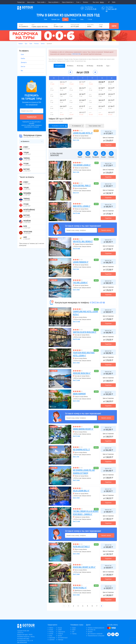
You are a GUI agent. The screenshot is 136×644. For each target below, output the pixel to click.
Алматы (51, 628)
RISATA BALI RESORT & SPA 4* (84, 567)
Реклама (90, 632)
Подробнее (108, 145)
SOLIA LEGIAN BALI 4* (81, 491)
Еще (108, 66)
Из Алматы (70, 66)
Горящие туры (21, 2)
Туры (65, 19)
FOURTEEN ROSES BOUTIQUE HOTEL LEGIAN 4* (84, 354)
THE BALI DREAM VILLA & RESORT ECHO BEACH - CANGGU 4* (86, 513)
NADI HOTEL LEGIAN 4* (82, 206)
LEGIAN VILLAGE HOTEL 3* (83, 133)
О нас (78, 2)
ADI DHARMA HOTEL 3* (81, 449)
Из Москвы (90, 66)
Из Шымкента (59, 66)
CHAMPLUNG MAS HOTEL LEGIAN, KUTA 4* (86, 313)
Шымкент (52, 640)
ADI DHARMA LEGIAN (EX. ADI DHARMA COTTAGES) (84, 471)
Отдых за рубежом (54, 2)
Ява (22, 70)
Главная (21, 43)
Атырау (60, 628)
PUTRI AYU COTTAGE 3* (81, 546)
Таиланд (74, 634)
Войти (114, 2)
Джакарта (24, 62)
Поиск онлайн (41, 2)
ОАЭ (73, 632)
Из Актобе (100, 66)
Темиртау (60, 634)
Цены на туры (31, 2)
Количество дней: (75, 25)
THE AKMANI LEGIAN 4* (82, 165)
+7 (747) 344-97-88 (76, 54)
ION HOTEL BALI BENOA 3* (83, 241)
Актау (51, 636)
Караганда (52, 638)
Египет (74, 630)
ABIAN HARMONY (79, 394)
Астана (51, 630)
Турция (74, 628)
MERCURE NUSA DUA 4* (82, 373)
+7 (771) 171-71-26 (91, 9)
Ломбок (23, 58)
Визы (82, 19)
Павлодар (61, 640)
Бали (46, 19)
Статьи (90, 19)
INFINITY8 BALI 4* (80, 588)
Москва (51, 632)
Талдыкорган (61, 632)
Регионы (74, 19)
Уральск (60, 636)
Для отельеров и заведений (95, 634)
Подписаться (32, 117)
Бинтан (43, 43)
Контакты (86, 2)
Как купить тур (92, 630)
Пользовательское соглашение (96, 636)
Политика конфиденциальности (96, 628)
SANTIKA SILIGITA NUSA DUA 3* (85, 332)
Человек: (101, 25)
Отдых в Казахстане (68, 2)
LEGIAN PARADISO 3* (81, 262)
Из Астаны (80, 66)
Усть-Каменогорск (63, 638)
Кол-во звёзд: (90, 25)
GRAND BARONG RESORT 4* (83, 429)
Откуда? (21, 25)
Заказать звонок (106, 230)
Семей (60, 630)
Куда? (33, 25)
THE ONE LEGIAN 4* (80, 282)
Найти (114, 26)
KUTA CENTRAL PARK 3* (82, 185)
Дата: (55, 25)
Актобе (51, 634)
